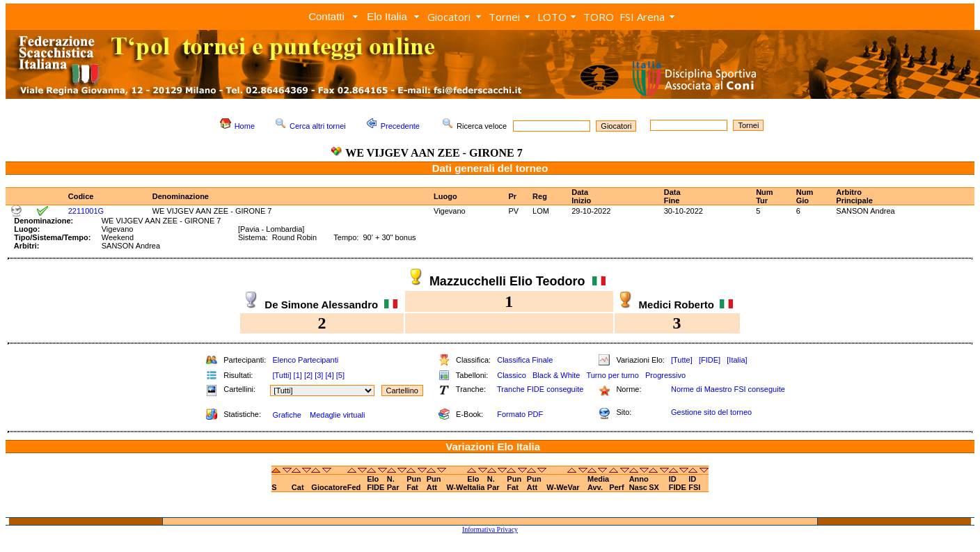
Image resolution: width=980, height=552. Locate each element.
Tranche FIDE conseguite (540, 389)
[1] (298, 375)
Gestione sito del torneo (711, 412)
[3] (319, 375)
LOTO (552, 17)
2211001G (86, 211)
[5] (340, 375)
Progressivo (665, 375)
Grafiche (287, 415)
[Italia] (737, 360)
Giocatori (449, 17)
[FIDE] (710, 360)
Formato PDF (520, 414)
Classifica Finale (525, 360)
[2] (308, 375)
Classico (512, 375)
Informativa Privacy (490, 529)
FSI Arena (642, 17)
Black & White (556, 375)
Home (245, 126)
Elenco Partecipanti (305, 360)
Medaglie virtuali (337, 415)
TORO (599, 17)
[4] (329, 375)
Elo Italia (387, 16)
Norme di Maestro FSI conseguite (728, 389)
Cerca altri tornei (318, 126)
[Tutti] (282, 375)
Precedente (400, 126)
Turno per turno (612, 375)
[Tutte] (682, 360)
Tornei (504, 17)
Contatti (326, 16)
